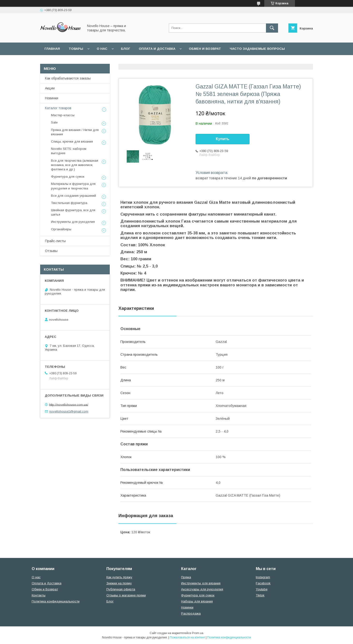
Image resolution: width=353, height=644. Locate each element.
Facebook (263, 583)
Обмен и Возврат (45, 589)
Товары (76, 49)
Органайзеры (61, 229)
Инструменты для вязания (201, 583)
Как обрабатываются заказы (68, 78)
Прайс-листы (55, 241)
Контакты (39, 595)
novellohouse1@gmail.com (69, 411)
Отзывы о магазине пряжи (126, 595)
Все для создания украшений (74, 196)
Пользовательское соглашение (76, 61)
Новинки (52, 98)
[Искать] (272, 28)
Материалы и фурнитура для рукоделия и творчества (73, 186)
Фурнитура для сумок (68, 177)
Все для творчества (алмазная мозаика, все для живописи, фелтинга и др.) (75, 165)
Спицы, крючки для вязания (72, 141)
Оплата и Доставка (157, 49)
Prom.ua (198, 633)
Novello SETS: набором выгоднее (69, 151)
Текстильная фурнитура (69, 203)
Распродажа (191, 613)
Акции (50, 88)
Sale (54, 122)
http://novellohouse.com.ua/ (69, 404)
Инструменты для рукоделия (73, 222)
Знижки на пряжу (119, 583)
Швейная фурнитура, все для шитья (73, 212)
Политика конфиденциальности (147, 61)
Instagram (263, 577)
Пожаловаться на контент (187, 637)
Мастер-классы (63, 115)
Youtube (262, 589)
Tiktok (260, 595)
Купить (223, 139)
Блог (125, 49)
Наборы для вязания (197, 601)
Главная (52, 49)
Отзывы (51, 251)
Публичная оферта (121, 589)
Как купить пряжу (119, 577)
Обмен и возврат (205, 49)
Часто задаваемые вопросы (257, 49)
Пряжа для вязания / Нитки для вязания (75, 132)
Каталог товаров (58, 108)
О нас (102, 49)
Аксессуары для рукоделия (202, 589)
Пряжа (186, 577)
